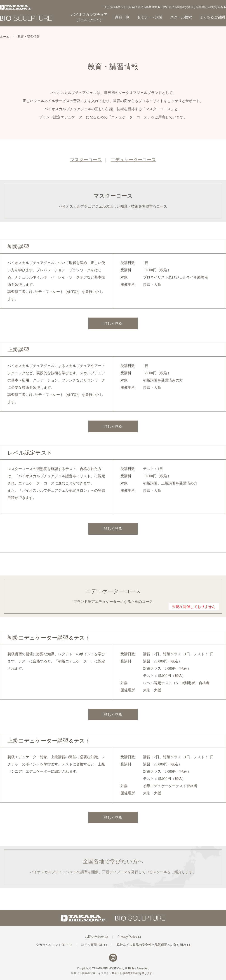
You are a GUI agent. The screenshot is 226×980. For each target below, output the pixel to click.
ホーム (5, 37)
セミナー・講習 (150, 17)
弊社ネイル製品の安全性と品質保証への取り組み (193, 7)
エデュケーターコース (133, 160)
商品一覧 (122, 17)
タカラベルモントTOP (118, 7)
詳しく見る (113, 323)
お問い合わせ (94, 937)
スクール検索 (181, 17)
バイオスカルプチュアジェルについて (89, 17)
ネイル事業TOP (147, 7)
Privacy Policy (127, 937)
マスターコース (86, 160)
